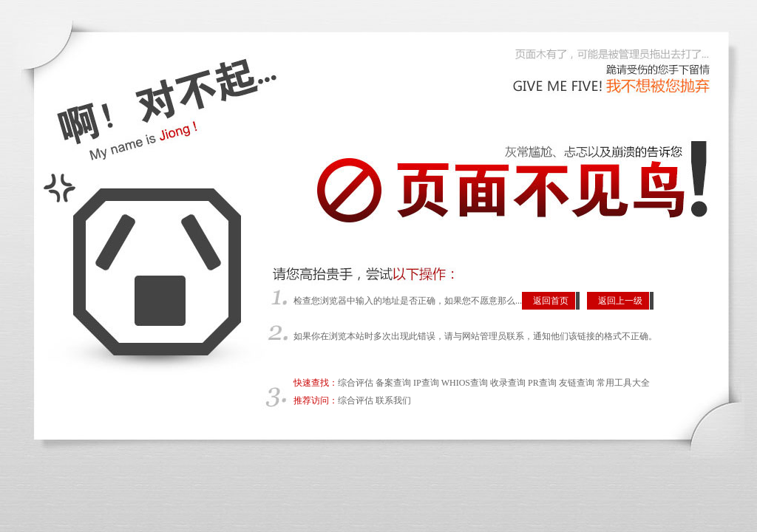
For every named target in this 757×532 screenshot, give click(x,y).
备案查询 (393, 383)
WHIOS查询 (465, 383)
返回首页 (551, 301)
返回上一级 (620, 301)
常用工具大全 (623, 383)
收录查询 (508, 383)
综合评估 (356, 383)
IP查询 (426, 383)
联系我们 (393, 400)
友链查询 (577, 383)
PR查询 (542, 383)
